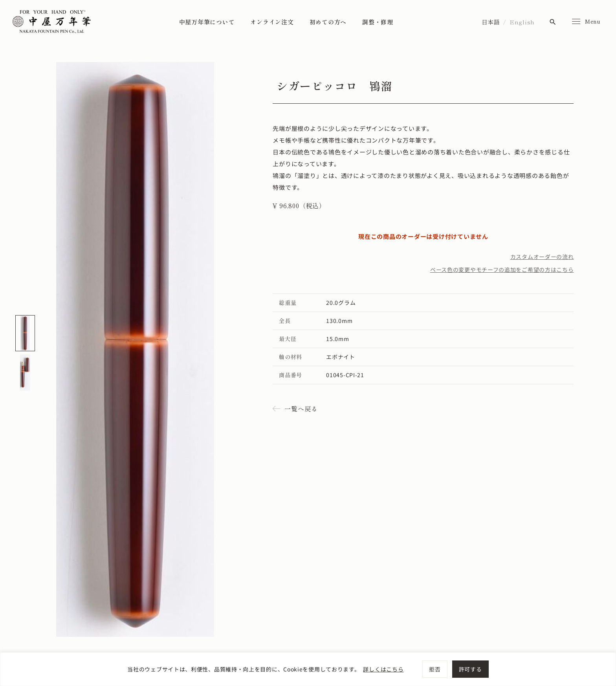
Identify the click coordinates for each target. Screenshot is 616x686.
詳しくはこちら (383, 669)
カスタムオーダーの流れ (542, 257)
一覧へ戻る (301, 409)
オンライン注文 (272, 22)
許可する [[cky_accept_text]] (470, 669)
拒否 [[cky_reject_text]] (435, 669)
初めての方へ (328, 22)
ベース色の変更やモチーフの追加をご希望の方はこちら (502, 270)
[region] (308, 669)
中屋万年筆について (207, 22)
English (522, 22)
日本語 (491, 22)
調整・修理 (378, 22)
